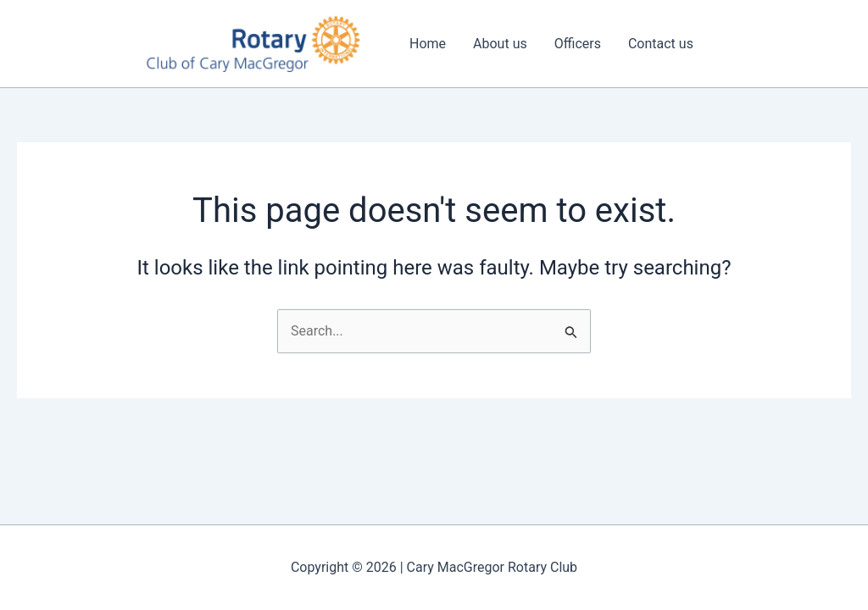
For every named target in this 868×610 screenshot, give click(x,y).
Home (428, 44)
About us (500, 44)
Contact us (661, 44)
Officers (578, 44)
